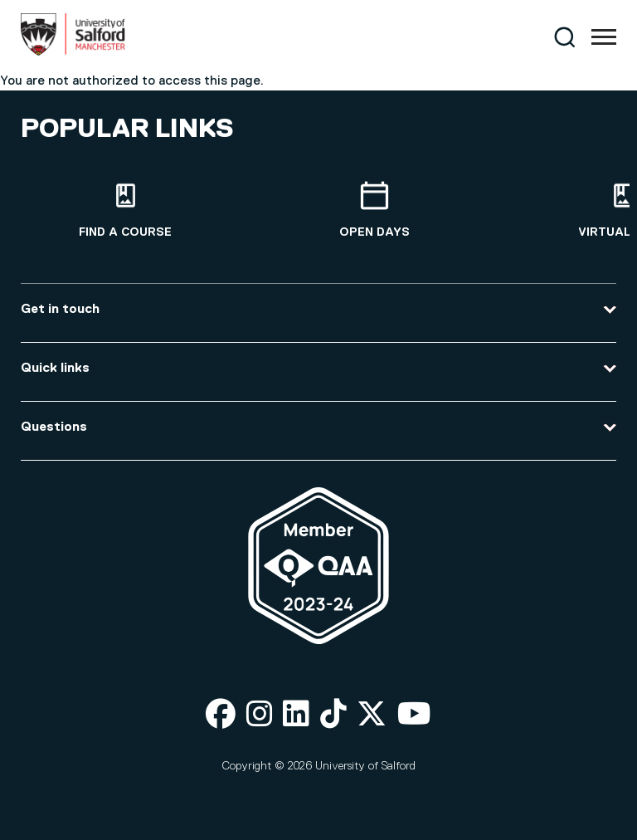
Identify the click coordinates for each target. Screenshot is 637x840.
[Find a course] (125, 210)
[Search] (564, 37)
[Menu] (604, 37)
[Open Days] (374, 210)
